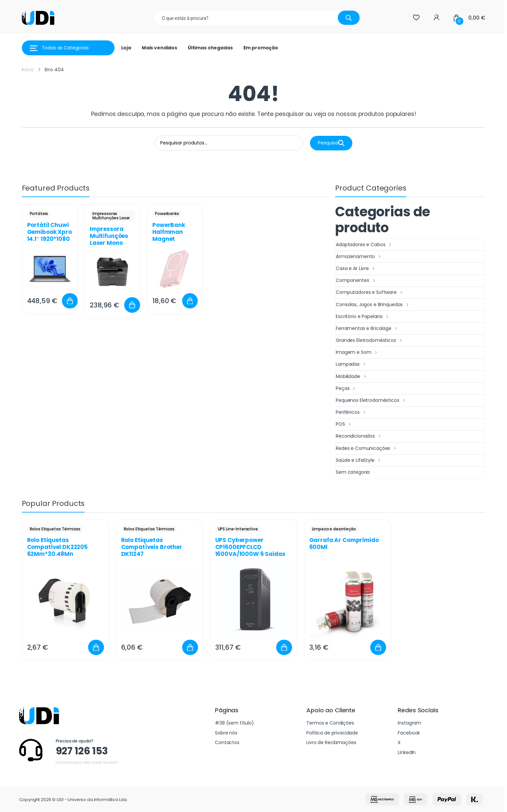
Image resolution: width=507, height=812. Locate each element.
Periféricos (351, 412)
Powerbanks (167, 214)
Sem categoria (353, 472)
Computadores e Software (370, 293)
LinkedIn (407, 752)
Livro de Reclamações (331, 742)
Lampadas (352, 364)
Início (28, 70)
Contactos (227, 742)
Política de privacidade (332, 733)
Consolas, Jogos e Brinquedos (373, 305)
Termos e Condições (330, 723)
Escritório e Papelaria (363, 317)
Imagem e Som (357, 352)
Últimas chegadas (210, 48)
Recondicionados (359, 436)
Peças (346, 389)
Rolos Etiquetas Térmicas (55, 529)
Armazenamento (359, 257)
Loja (126, 48)
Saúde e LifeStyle (359, 460)
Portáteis (39, 214)
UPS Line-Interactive (238, 529)
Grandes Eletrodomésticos (370, 341)
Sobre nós (226, 733)
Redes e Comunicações (367, 449)
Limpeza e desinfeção (334, 529)
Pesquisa (331, 143)
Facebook (409, 733)
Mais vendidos (159, 48)
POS (344, 424)
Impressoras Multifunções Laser (111, 216)
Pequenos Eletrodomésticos (371, 401)
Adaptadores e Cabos (364, 245)
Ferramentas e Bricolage (367, 329)
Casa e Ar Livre (356, 269)
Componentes (356, 281)
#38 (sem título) (234, 723)
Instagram (409, 723)
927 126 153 (82, 751)
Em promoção (261, 48)
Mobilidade (352, 377)
